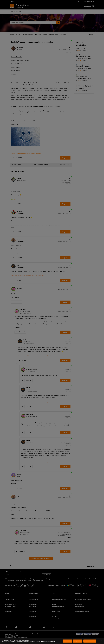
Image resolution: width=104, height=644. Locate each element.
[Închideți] (102, 641)
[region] (52, 641)
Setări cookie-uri (67, 641)
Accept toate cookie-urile (90, 641)
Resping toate (78, 641)
